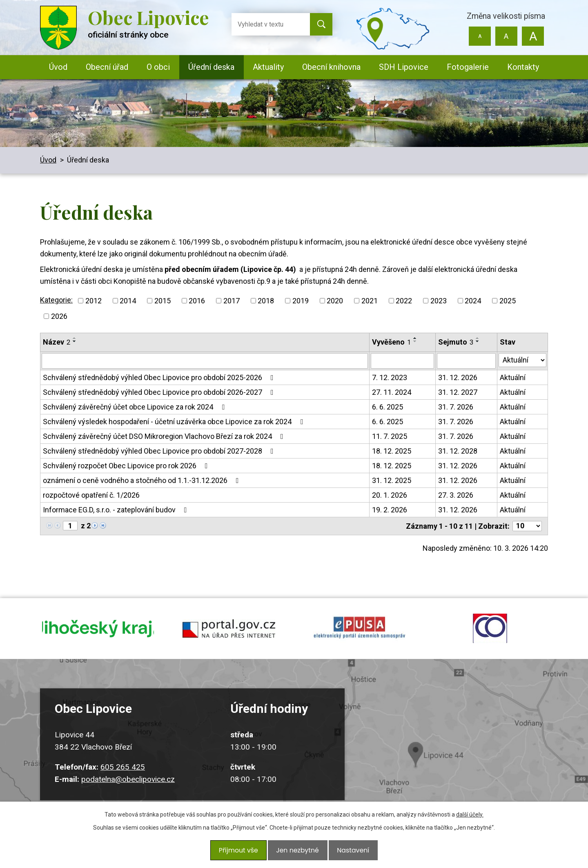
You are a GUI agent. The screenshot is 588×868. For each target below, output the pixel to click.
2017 (232, 301)
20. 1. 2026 (390, 495)
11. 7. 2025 (390, 436)
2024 (473, 301)
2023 (439, 301)
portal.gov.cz (229, 635)
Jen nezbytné (297, 852)
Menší (480, 36)
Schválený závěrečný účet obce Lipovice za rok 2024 (135, 407)
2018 (266, 301)
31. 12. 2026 (458, 377)
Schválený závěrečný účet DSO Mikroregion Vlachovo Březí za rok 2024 (165, 436)
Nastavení (350, 852)
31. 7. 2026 (456, 407)
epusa (359, 635)
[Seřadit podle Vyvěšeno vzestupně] (415, 338)
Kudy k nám (435, 757)
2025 (508, 301)
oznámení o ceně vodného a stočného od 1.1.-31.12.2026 (143, 480)
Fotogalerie (468, 67)
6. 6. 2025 (388, 407)
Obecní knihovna (331, 67)
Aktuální (513, 377)
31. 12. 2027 (458, 392)
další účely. (470, 819)
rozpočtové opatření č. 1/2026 (91, 495)
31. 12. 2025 (392, 480)
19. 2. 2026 (390, 510)
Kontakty (523, 67)
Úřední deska (211, 67)
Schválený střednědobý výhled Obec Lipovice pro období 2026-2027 (160, 392)
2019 (301, 301)
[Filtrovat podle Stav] (522, 360)
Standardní (506, 36)
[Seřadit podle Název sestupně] (75, 341)
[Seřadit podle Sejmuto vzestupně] (478, 338)
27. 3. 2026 (456, 495)
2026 (59, 316)
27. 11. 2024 (392, 392)
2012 (94, 301)
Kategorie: (56, 300)
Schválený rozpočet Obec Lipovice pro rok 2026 (127, 466)
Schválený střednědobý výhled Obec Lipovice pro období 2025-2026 (160, 377)
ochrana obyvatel (490, 635)
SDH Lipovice (404, 67)
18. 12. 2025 (392, 451)
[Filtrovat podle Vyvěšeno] (402, 361)
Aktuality (268, 67)
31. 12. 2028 (458, 451)
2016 (197, 301)
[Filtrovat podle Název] (205, 361)
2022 (404, 301)
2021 (370, 301)
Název (57, 342)
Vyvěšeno (391, 342)
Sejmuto (456, 342)
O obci (158, 67)
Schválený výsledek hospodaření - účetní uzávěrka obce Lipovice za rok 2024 (175, 422)
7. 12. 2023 (390, 377)
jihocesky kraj (98, 635)
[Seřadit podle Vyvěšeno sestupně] (415, 341)
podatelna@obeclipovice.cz (128, 792)
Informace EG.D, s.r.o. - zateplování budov (117, 510)
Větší (533, 36)
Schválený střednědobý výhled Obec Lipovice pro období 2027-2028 (160, 451)
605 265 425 (123, 780)
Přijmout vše (242, 852)
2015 (163, 301)
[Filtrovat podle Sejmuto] (466, 361)
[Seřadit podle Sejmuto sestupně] (478, 341)
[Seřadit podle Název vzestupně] (75, 338)
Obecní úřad (107, 67)
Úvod (58, 67)
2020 (335, 301)
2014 (128, 301)
